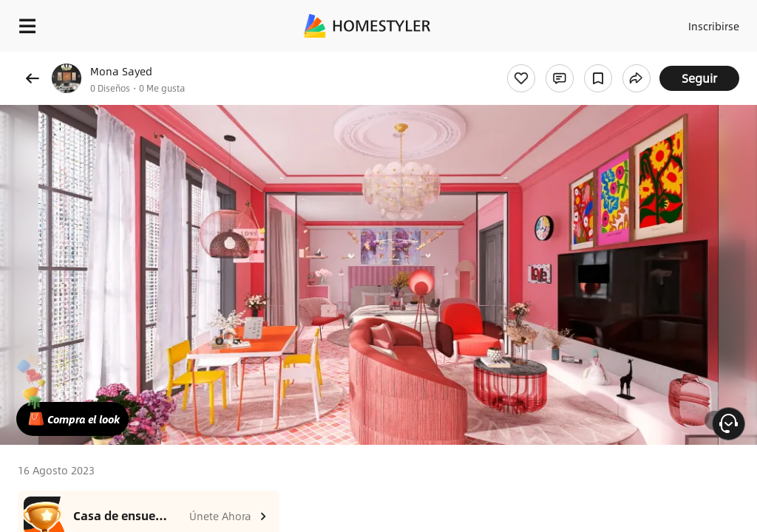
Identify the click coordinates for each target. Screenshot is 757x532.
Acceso (654, 22)
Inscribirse (712, 22)
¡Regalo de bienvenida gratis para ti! (596, 62)
